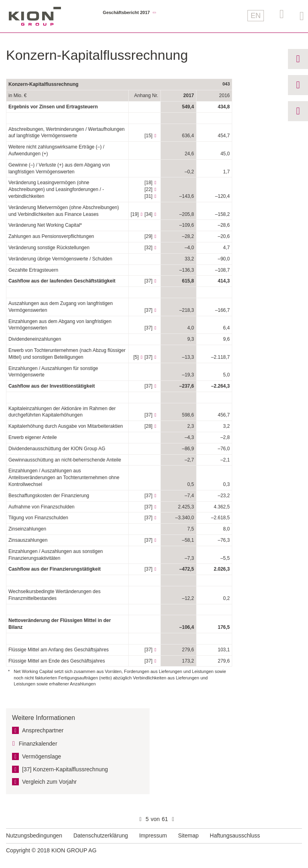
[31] (148, 196)
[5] (136, 357)
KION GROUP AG (35, 16)
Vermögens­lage (42, 756)
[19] (135, 214)
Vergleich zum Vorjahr (49, 782)
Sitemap (188, 835)
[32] (148, 248)
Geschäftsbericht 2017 (126, 13)
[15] (148, 136)
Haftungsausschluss (235, 835)
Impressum (153, 835)
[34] (148, 214)
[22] (148, 189)
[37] (148, 281)
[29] (148, 236)
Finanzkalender (38, 744)
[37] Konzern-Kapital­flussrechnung (65, 769)
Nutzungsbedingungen (34, 835)
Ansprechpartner (43, 730)
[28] (148, 426)
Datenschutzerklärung (101, 835)
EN (256, 16)
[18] (148, 183)
